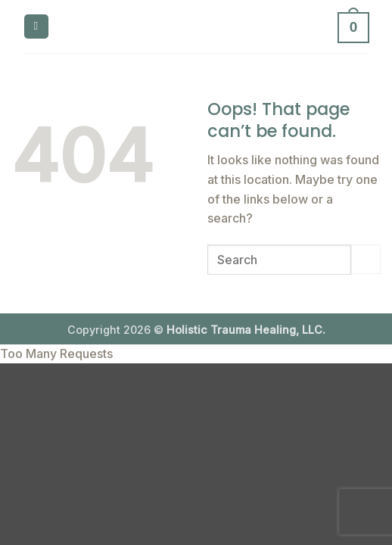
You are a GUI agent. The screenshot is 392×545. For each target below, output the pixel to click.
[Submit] (366, 259)
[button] (36, 27)
